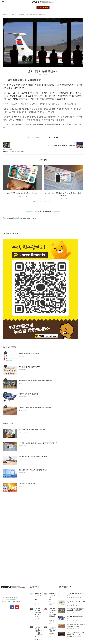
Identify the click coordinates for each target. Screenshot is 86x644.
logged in (17, 218)
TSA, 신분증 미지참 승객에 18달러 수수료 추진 (23, 193)
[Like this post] (47, 137)
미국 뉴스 (22, 14)
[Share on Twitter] (52, 137)
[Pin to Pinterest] (54, 137)
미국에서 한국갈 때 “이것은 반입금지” (29, 367)
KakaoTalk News (43, 8)
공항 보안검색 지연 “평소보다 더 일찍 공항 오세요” (33, 470)
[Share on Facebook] (49, 137)
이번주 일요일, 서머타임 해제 (27, 484)
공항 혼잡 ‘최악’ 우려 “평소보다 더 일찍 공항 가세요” (33, 457)
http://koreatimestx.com (9, 600)
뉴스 (14, 14)
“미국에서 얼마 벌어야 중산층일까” (29, 394)
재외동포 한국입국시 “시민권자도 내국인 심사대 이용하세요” (36, 380)
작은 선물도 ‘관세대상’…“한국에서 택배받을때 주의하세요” (35, 407)
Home (5, 14)
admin (38, 602)
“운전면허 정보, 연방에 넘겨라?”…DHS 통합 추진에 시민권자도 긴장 (38, 443)
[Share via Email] (57, 137)
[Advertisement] (43, 514)
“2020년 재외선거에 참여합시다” (53, 629)
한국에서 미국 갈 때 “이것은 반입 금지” (30, 354)
